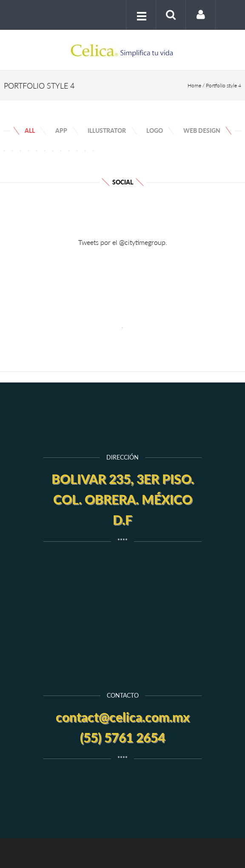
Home (194, 85)
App (61, 131)
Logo (155, 131)
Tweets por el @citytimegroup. (123, 242)
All (30, 131)
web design (202, 131)
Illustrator (107, 131)
